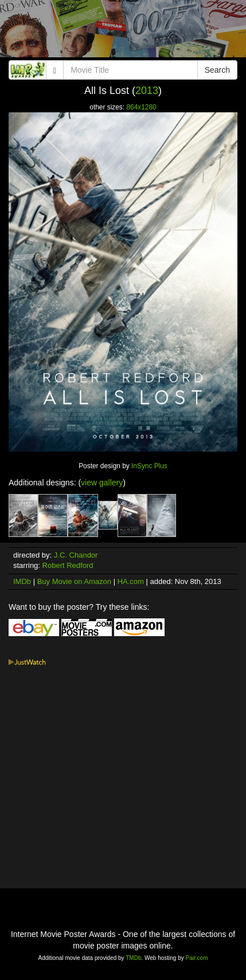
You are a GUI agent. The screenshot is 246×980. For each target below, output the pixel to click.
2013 (147, 91)
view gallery (102, 483)
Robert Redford (68, 565)
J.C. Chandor (76, 555)
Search (217, 70)
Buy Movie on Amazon (74, 581)
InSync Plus (149, 466)
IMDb (22, 581)
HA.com (131, 581)
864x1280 (141, 107)
